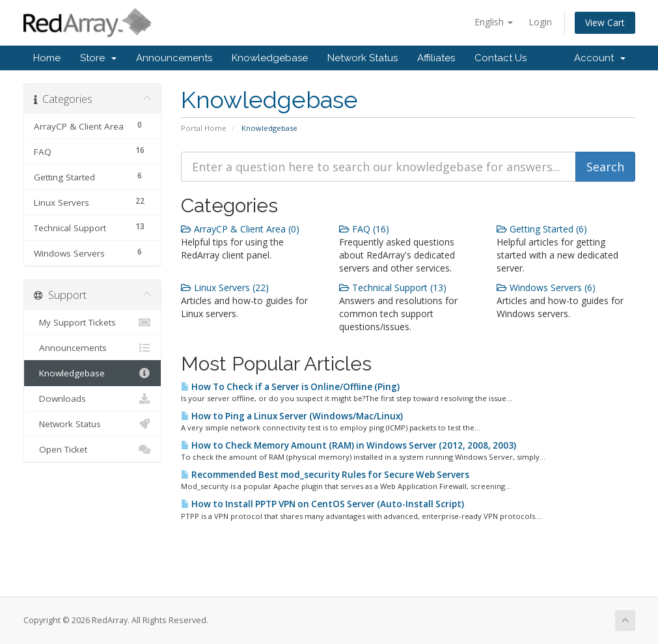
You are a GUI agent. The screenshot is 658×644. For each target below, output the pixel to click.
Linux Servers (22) (225, 287)
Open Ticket (93, 449)
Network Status (363, 58)
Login (540, 22)
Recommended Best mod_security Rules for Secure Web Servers (325, 475)
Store (98, 58)
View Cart (605, 22)
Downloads (93, 399)
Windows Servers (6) (546, 287)
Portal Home (204, 128)
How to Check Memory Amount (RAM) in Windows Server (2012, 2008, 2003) (349, 445)
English (494, 22)
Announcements (174, 58)
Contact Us (500, 58)
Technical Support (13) (393, 287)
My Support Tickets (93, 322)
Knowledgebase (270, 58)
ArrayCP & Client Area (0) (240, 229)
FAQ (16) (364, 229)
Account (600, 58)
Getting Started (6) (542, 229)
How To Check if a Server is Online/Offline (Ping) (290, 387)
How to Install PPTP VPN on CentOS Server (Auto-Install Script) (322, 504)
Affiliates (436, 58)
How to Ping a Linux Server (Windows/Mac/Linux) (292, 416)
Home (47, 58)
